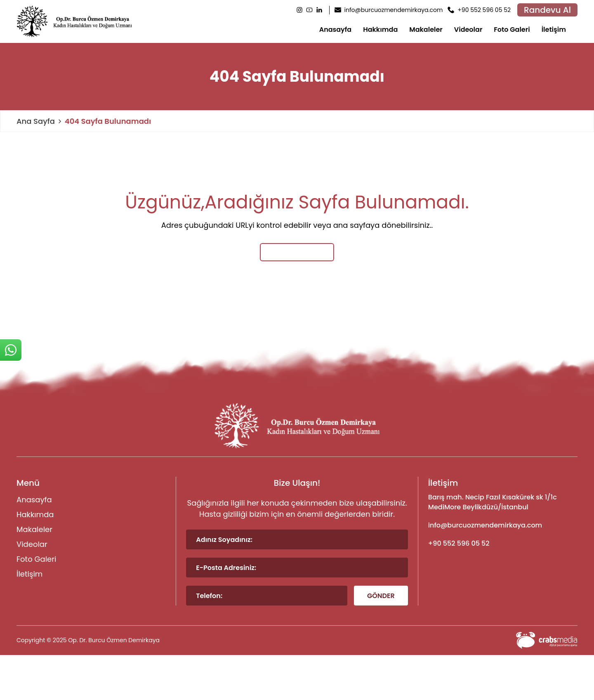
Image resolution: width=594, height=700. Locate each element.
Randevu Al (547, 10)
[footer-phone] (503, 544)
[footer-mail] (503, 525)
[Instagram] (299, 10)
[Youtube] (309, 10)
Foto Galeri (512, 30)
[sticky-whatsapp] (11, 350)
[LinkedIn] (319, 10)
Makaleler (426, 30)
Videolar (468, 30)
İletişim (554, 30)
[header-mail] (389, 10)
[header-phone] (479, 10)
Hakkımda (380, 30)
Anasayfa (336, 30)
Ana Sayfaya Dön (297, 252)
